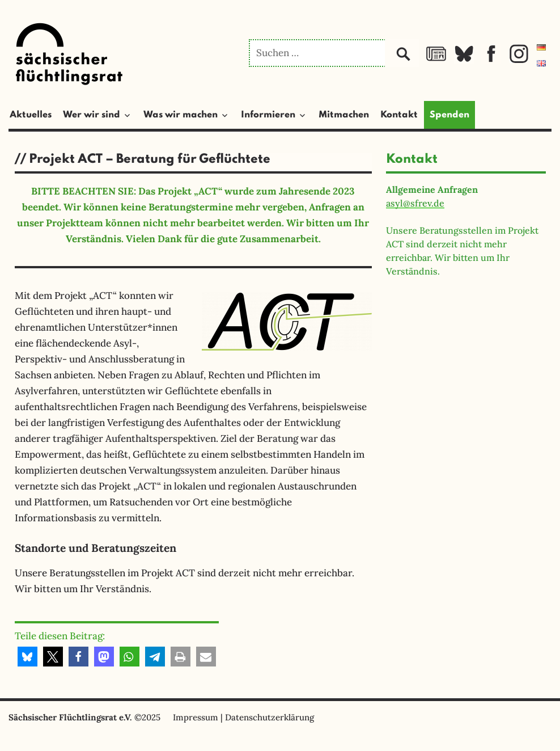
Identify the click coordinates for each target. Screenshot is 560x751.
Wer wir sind (92, 115)
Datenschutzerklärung (270, 717)
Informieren (268, 115)
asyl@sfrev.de (415, 203)
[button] (27, 657)
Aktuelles (31, 115)
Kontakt (399, 115)
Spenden (449, 115)
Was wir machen (181, 115)
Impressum (196, 717)
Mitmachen (344, 115)
